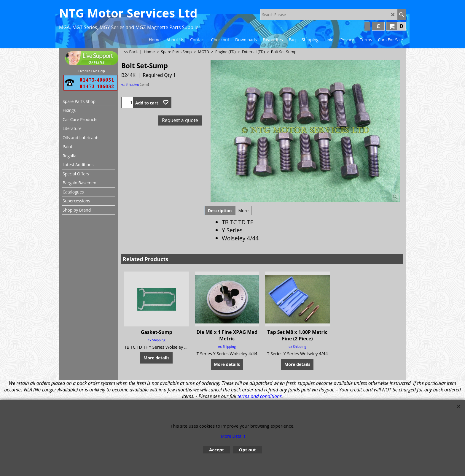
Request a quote (180, 120)
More (244, 211)
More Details (233, 436)
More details (156, 358)
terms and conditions (260, 396)
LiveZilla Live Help (91, 71)
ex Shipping (130, 84)
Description (220, 211)
